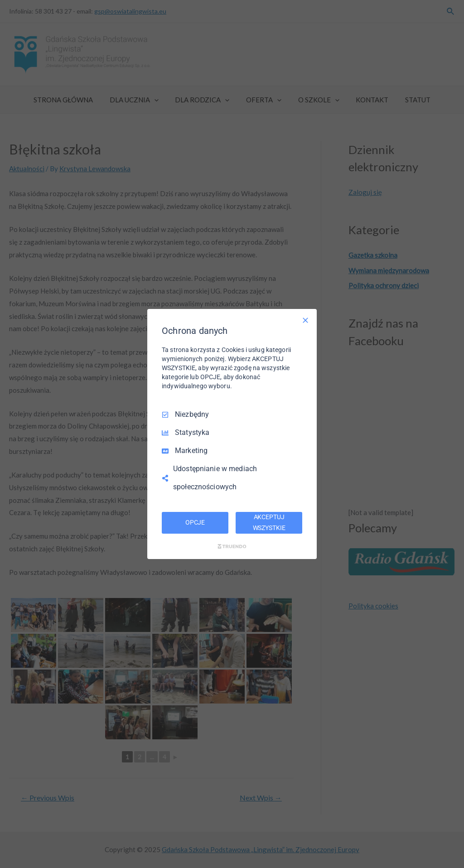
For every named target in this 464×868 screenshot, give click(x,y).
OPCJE (195, 522)
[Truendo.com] (232, 546)
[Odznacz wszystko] (305, 320)
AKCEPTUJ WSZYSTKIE (269, 522)
